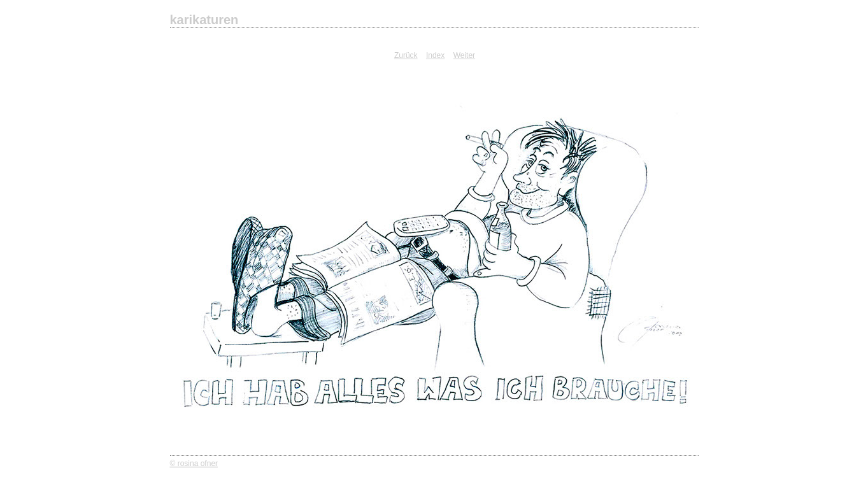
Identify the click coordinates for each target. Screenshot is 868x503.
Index (435, 55)
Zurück (406, 55)
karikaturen (204, 20)
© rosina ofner (194, 464)
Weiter (464, 55)
